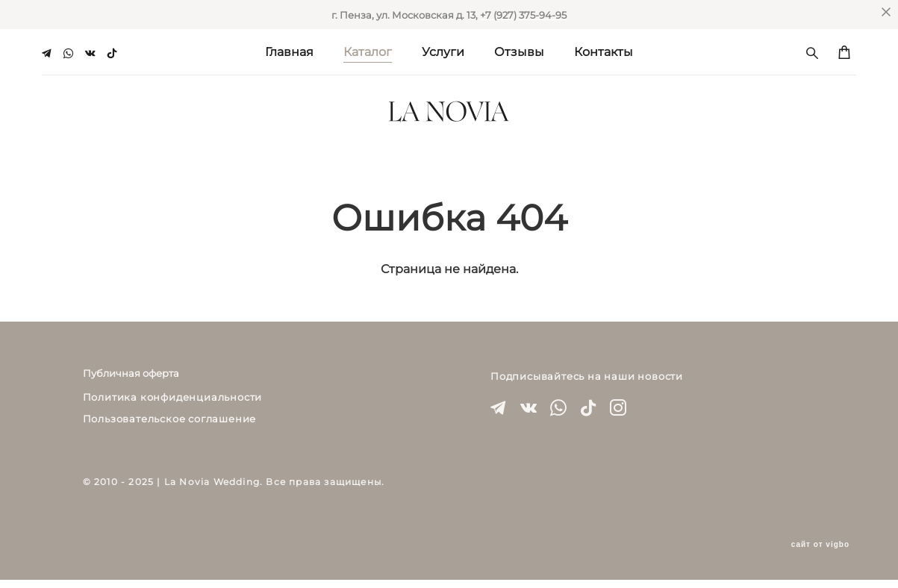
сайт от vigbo (820, 553)
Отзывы (519, 50)
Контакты (604, 50)
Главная (289, 50)
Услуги (443, 50)
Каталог (368, 50)
